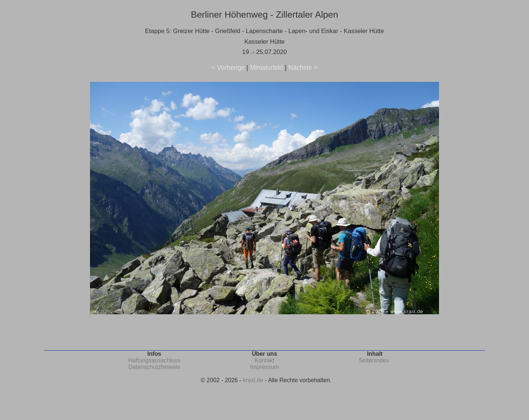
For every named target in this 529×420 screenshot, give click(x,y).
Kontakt (264, 360)
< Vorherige (228, 68)
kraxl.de (253, 380)
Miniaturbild (266, 68)
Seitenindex (374, 360)
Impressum (264, 367)
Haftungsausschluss (154, 360)
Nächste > (303, 68)
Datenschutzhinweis (154, 367)
